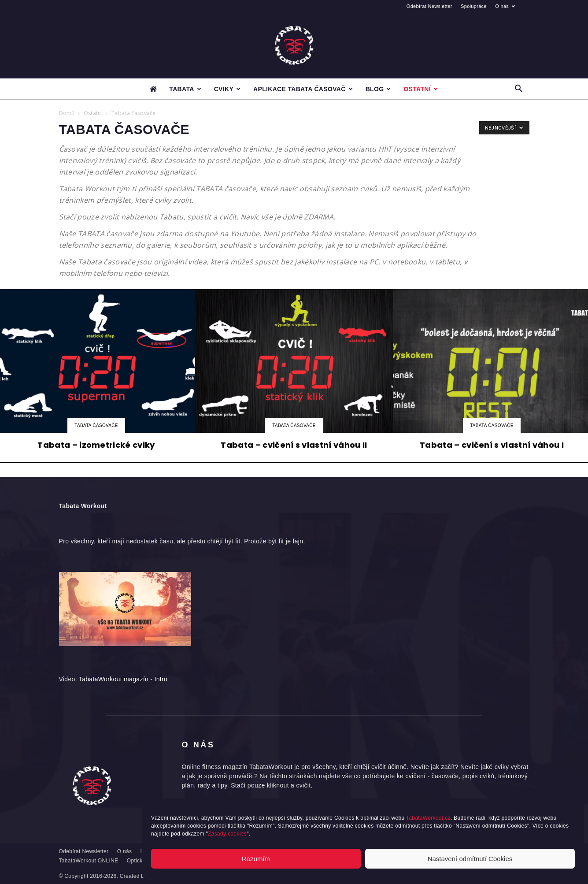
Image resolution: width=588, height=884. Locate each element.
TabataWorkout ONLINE (89, 861)
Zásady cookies (227, 834)
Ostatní (421, 89)
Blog (378, 89)
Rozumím (256, 859)
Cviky (227, 89)
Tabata (185, 89)
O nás (505, 6)
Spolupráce (474, 6)
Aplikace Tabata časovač (303, 89)
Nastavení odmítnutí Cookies (470, 859)
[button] (519, 90)
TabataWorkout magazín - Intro (123, 679)
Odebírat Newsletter (429, 6)
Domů (67, 113)
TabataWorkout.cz (428, 818)
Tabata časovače (96, 425)
